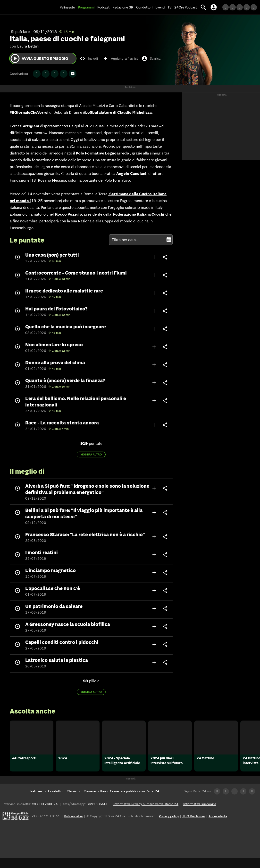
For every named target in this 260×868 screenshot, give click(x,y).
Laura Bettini (28, 46)
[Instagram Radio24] (247, 7)
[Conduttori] (56, 801)
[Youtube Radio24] (254, 7)
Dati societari (73, 826)
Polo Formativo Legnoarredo (102, 153)
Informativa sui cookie (200, 814)
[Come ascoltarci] (96, 801)
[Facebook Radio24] (240, 7)
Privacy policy (169, 826)
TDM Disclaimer (194, 826)
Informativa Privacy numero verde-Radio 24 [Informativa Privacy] (146, 814)
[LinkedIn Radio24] (226, 7)
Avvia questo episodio (39, 58)
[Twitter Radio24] (233, 7)
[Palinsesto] (38, 801)
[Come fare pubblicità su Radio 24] (135, 801)
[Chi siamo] (74, 801)
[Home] (21, 7)
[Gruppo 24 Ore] (16, 827)
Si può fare (20, 32)
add (154, 257)
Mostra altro (91, 454)
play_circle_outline (15, 58)
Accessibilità (218, 826)
